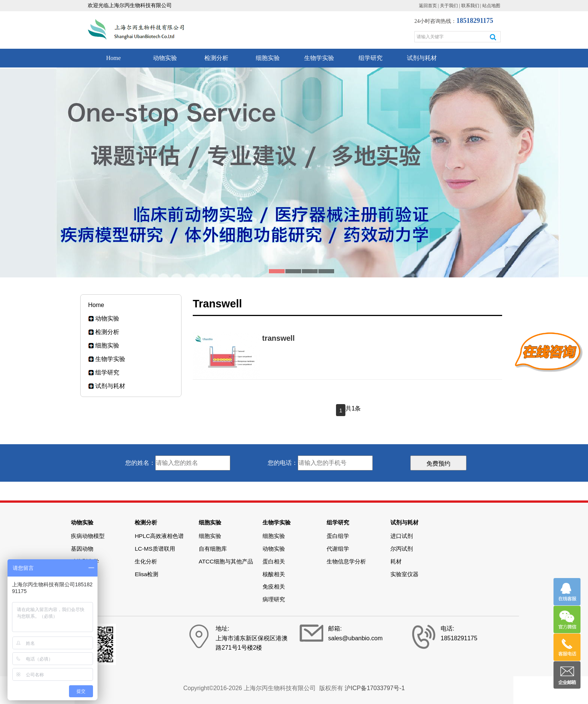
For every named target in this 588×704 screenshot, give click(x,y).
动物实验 (165, 58)
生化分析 (146, 561)
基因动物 (82, 549)
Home (113, 58)
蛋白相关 (274, 561)
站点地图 (491, 6)
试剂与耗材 (422, 58)
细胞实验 (268, 58)
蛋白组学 (338, 536)
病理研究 (274, 599)
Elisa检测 (146, 574)
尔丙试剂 (402, 549)
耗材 (396, 561)
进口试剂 (402, 536)
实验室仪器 (404, 574)
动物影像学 (85, 561)
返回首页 (428, 6)
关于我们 (449, 6)
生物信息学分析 (346, 561)
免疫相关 (274, 586)
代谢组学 (338, 549)
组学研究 (370, 58)
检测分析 (216, 58)
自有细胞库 (213, 549)
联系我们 (470, 6)
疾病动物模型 (88, 536)
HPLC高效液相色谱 (159, 536)
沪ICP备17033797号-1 (375, 688)
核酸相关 (274, 574)
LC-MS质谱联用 (155, 549)
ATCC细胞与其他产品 (226, 561)
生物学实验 (319, 58)
